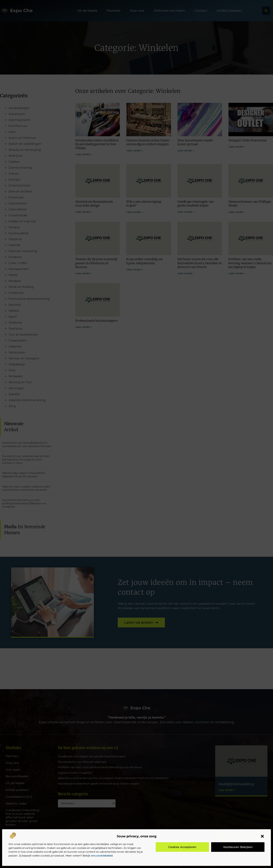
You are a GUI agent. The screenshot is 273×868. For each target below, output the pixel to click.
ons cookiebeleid (102, 856)
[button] (262, 836)
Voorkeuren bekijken (238, 847)
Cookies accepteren (182, 847)
